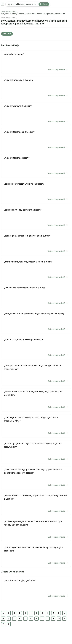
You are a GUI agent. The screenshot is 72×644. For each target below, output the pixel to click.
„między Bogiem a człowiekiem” (36, 140)
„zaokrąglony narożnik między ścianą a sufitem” (36, 244)
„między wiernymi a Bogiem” (36, 114)
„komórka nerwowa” (36, 62)
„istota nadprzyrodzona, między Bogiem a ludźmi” (36, 270)
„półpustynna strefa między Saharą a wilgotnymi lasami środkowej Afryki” (36, 426)
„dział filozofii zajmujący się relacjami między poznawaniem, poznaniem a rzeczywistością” (36, 477)
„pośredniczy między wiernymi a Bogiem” (36, 192)
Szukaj (44, 4)
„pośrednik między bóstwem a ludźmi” (36, 218)
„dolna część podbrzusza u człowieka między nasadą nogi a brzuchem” (36, 555)
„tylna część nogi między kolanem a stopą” (36, 296)
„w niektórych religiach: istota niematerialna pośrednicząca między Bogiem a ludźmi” (36, 529)
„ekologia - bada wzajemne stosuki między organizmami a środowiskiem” (36, 374)
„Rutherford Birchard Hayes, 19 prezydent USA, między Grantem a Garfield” (36, 503)
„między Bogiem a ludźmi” (36, 166)
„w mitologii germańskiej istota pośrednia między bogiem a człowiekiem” (36, 451)
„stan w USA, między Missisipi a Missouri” (36, 348)
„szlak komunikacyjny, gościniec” (36, 588)
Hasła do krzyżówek (9, 12)
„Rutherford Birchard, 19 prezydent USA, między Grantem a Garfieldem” (36, 400)
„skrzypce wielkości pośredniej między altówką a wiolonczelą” (36, 322)
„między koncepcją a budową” (36, 88)
